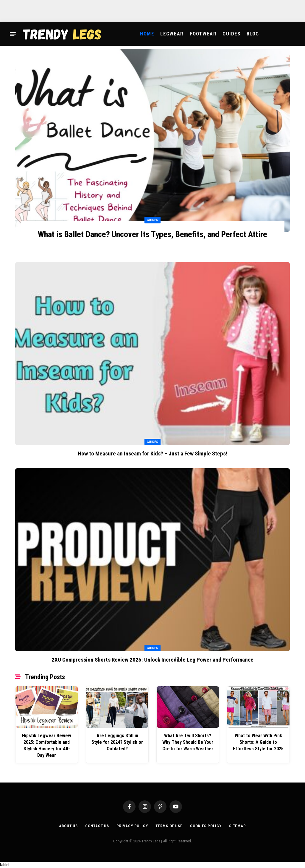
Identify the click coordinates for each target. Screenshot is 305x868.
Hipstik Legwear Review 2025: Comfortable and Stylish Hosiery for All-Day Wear (47, 745)
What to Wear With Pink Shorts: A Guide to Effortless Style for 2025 (258, 742)
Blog (253, 34)
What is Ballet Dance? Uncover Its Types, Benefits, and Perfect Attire (152, 234)
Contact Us (97, 826)
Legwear (172, 34)
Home (147, 34)
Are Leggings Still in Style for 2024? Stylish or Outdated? (117, 742)
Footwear (203, 34)
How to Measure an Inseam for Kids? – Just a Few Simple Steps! (152, 454)
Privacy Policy (132, 826)
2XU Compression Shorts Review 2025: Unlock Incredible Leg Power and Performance (152, 660)
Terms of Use (169, 826)
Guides (231, 34)
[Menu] (13, 34)
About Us (68, 826)
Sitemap (238, 826)
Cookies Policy (206, 826)
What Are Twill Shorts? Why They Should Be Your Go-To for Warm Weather (188, 742)
